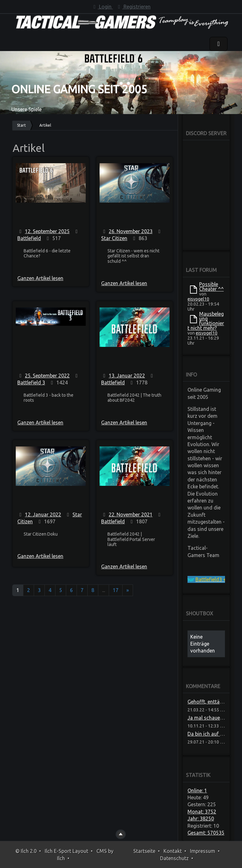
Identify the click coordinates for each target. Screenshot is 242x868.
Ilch (61, 858)
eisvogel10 (198, 299)
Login (102, 7)
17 (116, 590)
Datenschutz (174, 858)
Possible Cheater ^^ (211, 287)
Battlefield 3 (31, 382)
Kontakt (173, 851)
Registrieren (133, 7)
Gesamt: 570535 (206, 833)
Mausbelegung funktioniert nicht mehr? (206, 321)
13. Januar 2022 (127, 376)
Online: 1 (197, 790)
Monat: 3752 (202, 812)
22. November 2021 (131, 514)
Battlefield (29, 238)
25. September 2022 (47, 376)
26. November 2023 (131, 231)
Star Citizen (114, 238)
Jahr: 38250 (201, 819)
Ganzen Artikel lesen (40, 278)
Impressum (203, 851)
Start (21, 125)
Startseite (144, 851)
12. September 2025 (47, 231)
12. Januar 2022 (43, 514)
